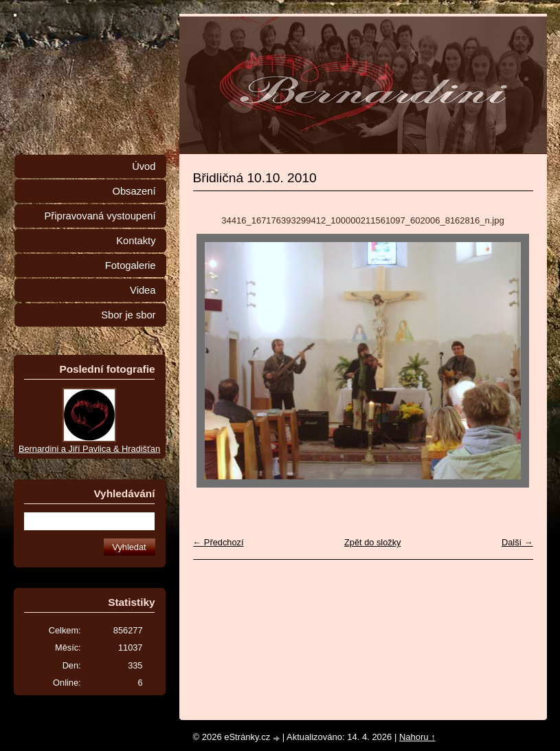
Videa (143, 290)
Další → (517, 542)
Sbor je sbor (128, 315)
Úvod (144, 166)
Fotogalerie (131, 265)
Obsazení (134, 191)
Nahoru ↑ (417, 737)
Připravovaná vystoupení (100, 216)
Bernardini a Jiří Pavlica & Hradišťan (89, 449)
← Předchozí (219, 542)
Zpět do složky (373, 542)
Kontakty (136, 241)
